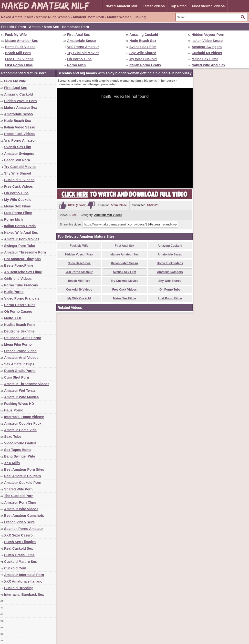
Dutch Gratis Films (19, 555)
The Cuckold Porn (19, 496)
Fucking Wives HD (19, 404)
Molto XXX (13, 318)
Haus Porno (14, 410)
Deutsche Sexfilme (19, 331)
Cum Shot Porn (17, 377)
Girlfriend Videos (18, 279)
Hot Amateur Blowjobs (22, 259)
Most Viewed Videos (208, 6)
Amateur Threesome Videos (27, 384)
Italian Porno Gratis (145, 65)
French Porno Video (20, 351)
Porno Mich (76, 65)
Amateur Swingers (207, 47)
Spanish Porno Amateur (24, 529)
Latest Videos (154, 6)
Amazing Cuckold (144, 35)
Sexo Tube (13, 437)
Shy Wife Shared (143, 53)
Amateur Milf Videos (108, 215)
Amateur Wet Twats (20, 390)
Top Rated (178, 6)
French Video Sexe (19, 522)
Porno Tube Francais (21, 285)
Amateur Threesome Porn (25, 252)
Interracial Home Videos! (24, 417)
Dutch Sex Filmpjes (20, 542)
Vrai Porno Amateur (83, 47)
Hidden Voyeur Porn (208, 35)
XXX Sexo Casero (18, 535)
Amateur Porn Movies (22, 239)
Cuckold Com (15, 568)
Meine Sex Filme (205, 59)
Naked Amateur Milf (121, 6)
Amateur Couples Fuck (23, 423)
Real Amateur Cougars (22, 476)
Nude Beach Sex (143, 41)
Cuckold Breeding (19, 588)
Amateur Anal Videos (21, 358)
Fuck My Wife (16, 35)
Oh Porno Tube (79, 59)
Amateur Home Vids (20, 430)
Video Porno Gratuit (20, 443)
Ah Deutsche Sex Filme (23, 272)
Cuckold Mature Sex (21, 562)
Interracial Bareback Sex (24, 595)
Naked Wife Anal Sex (208, 65)
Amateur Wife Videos (21, 509)
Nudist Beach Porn (19, 325)
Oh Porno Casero (18, 312)
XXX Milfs (12, 463)
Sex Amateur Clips (19, 364)
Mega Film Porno (18, 344)
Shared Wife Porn (18, 489)
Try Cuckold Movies (83, 53)
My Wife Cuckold (143, 59)
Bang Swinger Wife (20, 456)
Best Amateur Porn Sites (24, 469)
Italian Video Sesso (207, 41)
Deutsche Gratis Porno (23, 338)
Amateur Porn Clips (20, 502)
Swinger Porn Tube (20, 246)
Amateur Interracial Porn (24, 575)
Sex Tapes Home (18, 450)
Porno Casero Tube (20, 305)
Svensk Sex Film (143, 47)
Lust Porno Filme (19, 65)
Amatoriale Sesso (82, 41)
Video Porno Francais (22, 298)
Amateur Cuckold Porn (23, 483)
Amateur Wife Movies (21, 397)
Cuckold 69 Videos (207, 53)
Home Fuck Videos (20, 47)
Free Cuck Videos (19, 59)
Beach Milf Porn (18, 53)
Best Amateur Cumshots (24, 516)
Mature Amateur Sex (21, 41)
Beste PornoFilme (19, 265)
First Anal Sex (78, 35)
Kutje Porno (14, 292)
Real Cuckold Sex (19, 548)
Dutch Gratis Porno (20, 371)
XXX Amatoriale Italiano (23, 581)
